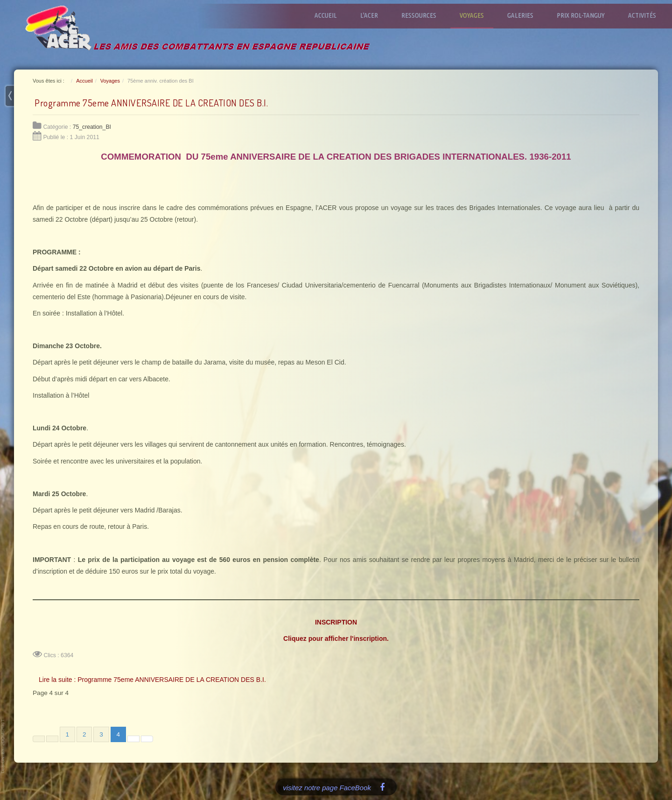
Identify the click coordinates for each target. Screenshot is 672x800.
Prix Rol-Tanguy (586, 15)
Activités (647, 15)
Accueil (331, 15)
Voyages (477, 15)
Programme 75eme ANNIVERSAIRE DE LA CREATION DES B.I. (151, 103)
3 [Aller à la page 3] (101, 734)
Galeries (525, 15)
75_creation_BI (92, 127)
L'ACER (374, 15)
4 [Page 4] (119, 734)
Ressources (424, 15)
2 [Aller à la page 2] (84, 734)
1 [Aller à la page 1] (68, 734)
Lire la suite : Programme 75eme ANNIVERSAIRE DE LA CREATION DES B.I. (152, 680)
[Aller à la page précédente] (52, 739)
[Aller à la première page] (39, 739)
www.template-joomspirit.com (3, 746)
